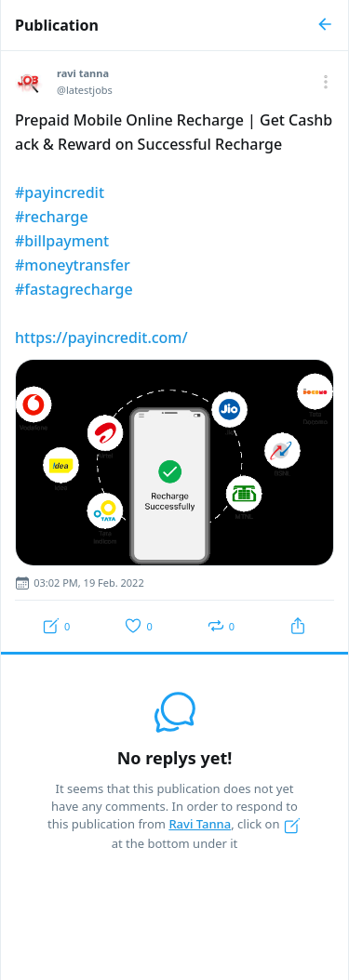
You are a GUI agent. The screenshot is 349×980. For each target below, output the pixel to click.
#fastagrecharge (74, 289)
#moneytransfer (73, 265)
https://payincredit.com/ (101, 338)
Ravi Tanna (200, 824)
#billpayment (62, 241)
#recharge (52, 217)
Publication (57, 25)
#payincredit (60, 192)
